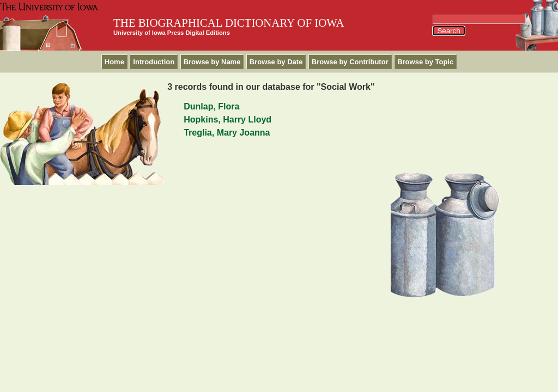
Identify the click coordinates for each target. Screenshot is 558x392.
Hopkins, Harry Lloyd (228, 120)
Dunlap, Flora (211, 106)
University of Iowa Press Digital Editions (172, 33)
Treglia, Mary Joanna (227, 133)
